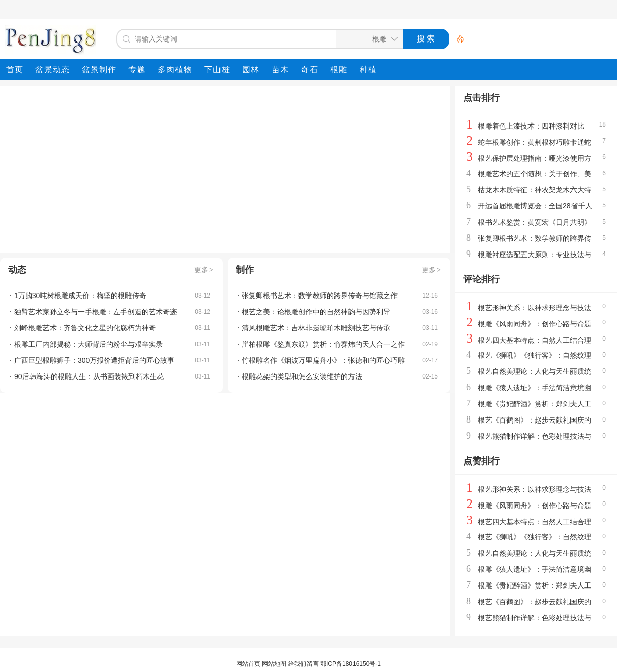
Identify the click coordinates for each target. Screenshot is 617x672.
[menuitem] (15, 70)
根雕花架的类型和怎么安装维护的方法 (302, 376)
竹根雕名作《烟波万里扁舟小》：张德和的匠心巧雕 (323, 360)
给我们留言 (303, 664)
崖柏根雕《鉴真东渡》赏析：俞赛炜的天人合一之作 (323, 344)
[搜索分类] (367, 39)
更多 (204, 270)
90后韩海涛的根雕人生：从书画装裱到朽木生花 (89, 376)
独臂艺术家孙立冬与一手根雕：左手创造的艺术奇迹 (96, 312)
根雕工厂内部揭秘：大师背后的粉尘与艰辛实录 (89, 344)
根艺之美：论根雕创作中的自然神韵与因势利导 (316, 312)
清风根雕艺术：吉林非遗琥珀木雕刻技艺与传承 (316, 328)
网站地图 (274, 664)
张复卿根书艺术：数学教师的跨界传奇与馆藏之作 (320, 296)
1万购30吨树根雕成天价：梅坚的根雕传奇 (80, 296)
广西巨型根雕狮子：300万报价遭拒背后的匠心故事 (94, 360)
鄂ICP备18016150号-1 (350, 664)
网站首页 (248, 664)
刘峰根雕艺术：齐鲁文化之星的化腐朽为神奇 (85, 328)
